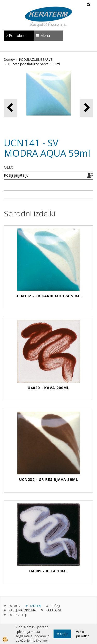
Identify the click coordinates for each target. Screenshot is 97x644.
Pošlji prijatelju (16, 175)
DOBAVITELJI (18, 615)
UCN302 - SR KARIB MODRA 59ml (49, 296)
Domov (9, 60)
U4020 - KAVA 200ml (48, 388)
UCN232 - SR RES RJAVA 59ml (49, 479)
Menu (43, 36)
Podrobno (16, 36)
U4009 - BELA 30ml (48, 571)
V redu (62, 634)
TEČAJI (55, 606)
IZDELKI (36, 606)
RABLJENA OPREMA (22, 610)
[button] (87, 108)
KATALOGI (53, 610)
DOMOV (14, 606)
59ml (56, 64)
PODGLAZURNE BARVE (36, 60)
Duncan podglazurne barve (28, 64)
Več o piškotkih (83, 634)
